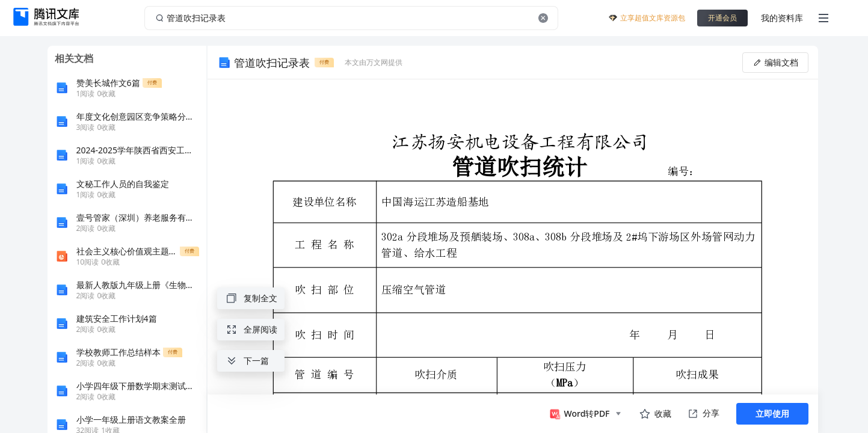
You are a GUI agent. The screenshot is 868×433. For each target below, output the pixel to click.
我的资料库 (782, 18)
